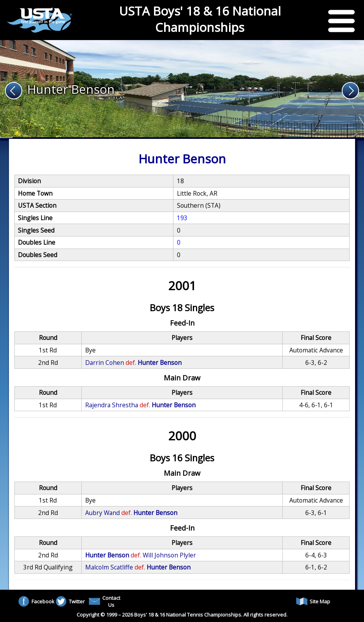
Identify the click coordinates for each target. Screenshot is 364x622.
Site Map (313, 601)
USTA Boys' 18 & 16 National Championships (200, 19)
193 (182, 218)
